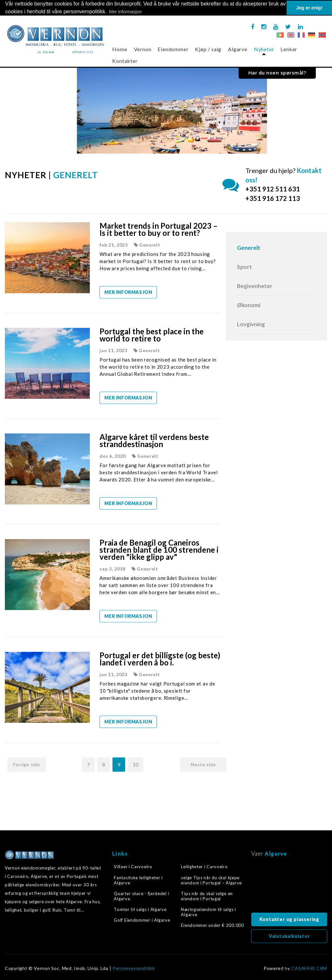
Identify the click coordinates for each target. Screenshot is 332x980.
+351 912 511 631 (273, 189)
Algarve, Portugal (289, 887)
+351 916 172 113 (273, 198)
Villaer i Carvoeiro (133, 867)
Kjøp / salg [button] (208, 49)
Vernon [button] (143, 49)
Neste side (203, 764)
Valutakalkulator (289, 936)
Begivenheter (255, 286)
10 (136, 764)
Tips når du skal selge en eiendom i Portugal (207, 896)
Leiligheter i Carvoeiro (204, 867)
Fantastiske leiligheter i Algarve (138, 880)
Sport (244, 267)
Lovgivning (251, 324)
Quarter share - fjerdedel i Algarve (141, 896)
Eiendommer (173, 49)
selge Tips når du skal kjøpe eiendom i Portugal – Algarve (211, 880)
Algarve (238, 49)
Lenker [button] (289, 49)
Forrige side (27, 764)
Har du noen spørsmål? (277, 73)
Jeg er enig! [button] (309, 8)
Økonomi (249, 305)
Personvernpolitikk (134, 968)
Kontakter (125, 61)
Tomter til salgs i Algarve (140, 909)
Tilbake (288, 963)
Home (120, 49)
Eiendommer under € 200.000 (212, 925)
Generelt (249, 248)
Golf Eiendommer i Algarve (142, 920)
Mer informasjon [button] (125, 12)
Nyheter (264, 49)
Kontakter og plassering (289, 919)
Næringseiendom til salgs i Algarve (208, 912)
